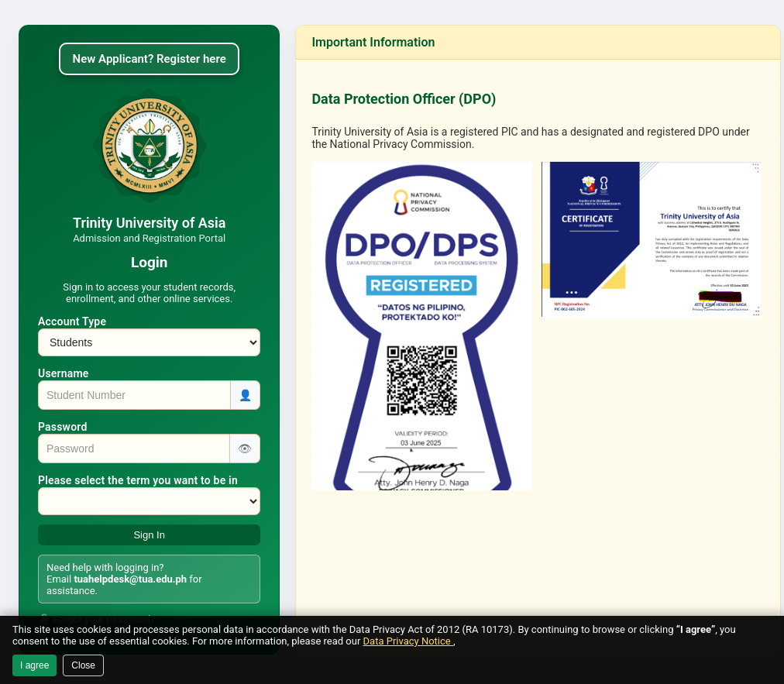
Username (64, 373)
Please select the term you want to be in (138, 480)
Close (83, 665)
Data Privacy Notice (408, 641)
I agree (34, 665)
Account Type (72, 321)
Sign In (149, 535)
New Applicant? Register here (150, 59)
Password (62, 427)
